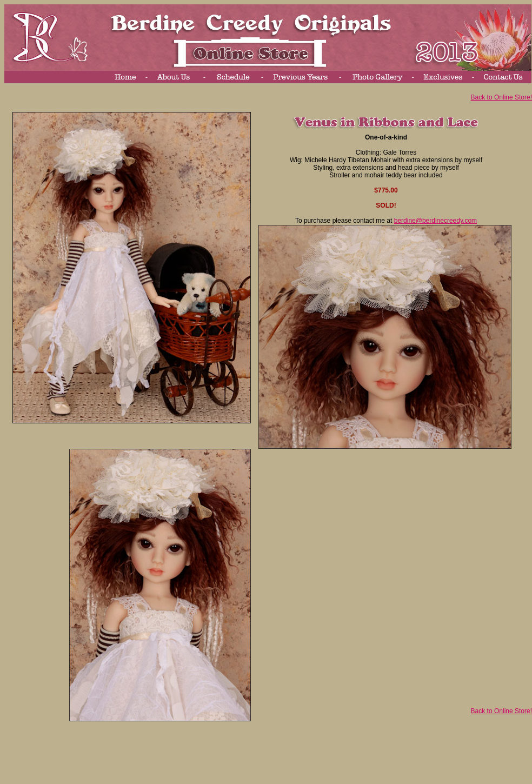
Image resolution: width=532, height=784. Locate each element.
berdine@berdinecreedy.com (435, 221)
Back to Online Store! (501, 97)
